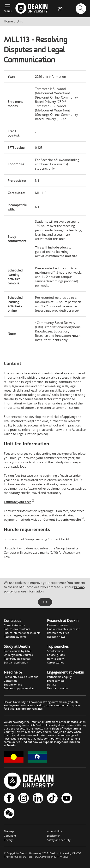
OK (45, 602)
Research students (15, 637)
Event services (56, 681)
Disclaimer (53, 836)
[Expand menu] (8, 6)
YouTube (67, 798)
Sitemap (9, 831)
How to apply (55, 659)
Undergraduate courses (18, 655)
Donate (52, 684)
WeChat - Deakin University (9, 813)
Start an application (16, 662)
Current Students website (64, 520)
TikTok (52, 798)
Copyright (10, 836)
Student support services (19, 688)
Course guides (56, 655)
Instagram (24, 798)
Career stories (55, 662)
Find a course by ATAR (18, 651)
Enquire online (13, 684)
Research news (56, 637)
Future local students (17, 629)
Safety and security (59, 840)
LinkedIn (38, 798)
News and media (57, 688)
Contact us (10, 681)
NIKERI (76, 336)
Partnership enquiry (59, 677)
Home (8, 21)
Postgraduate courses (17, 659)
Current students (14, 625)
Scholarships (55, 651)
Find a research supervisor (63, 629)
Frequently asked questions (21, 677)
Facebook (9, 798)
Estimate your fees (19, 502)
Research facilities (58, 633)
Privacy (8, 840)
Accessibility (54, 831)
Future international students (22, 633)
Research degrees (58, 625)
